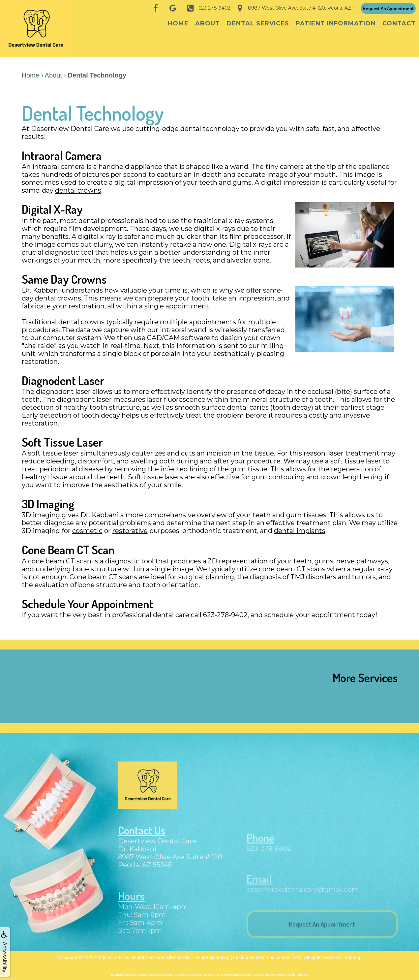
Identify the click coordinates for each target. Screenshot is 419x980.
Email (260, 882)
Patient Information (336, 23)
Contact (399, 23)
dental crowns (78, 186)
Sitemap (353, 954)
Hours (132, 901)
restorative (130, 526)
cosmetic (87, 526)
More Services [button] (365, 673)
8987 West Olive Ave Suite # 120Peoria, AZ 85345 (170, 866)
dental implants (300, 526)
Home (178, 23)
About (208, 23)
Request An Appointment (388, 8)
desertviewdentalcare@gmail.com (303, 894)
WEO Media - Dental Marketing (197, 954)
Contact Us (143, 835)
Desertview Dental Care (131, 954)
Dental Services (258, 23)
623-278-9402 (269, 854)
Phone (262, 842)
